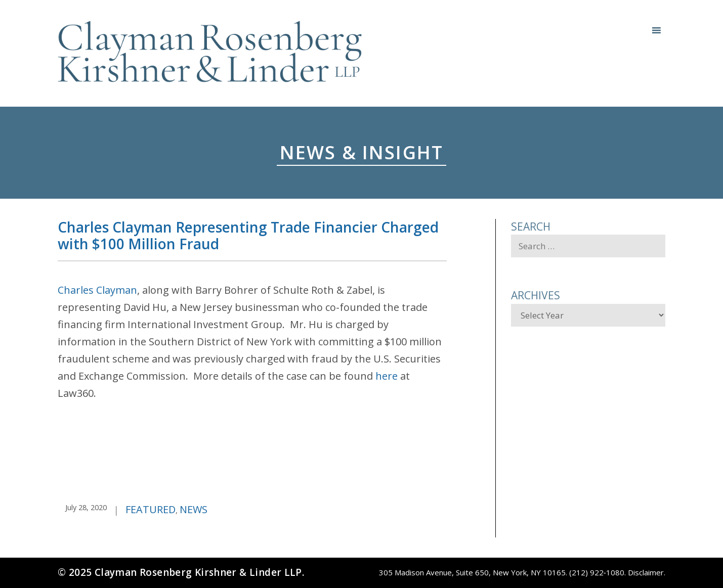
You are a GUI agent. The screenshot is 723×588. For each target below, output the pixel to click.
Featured (151, 509)
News (194, 509)
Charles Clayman (97, 290)
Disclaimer (646, 572)
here (387, 376)
